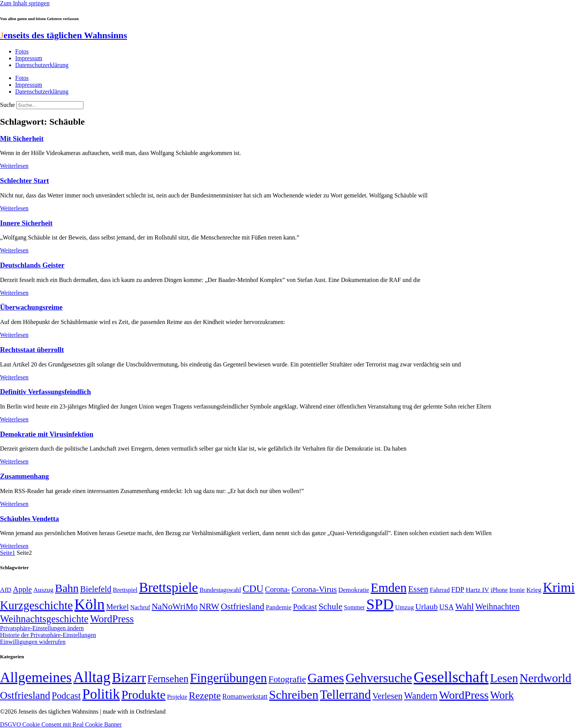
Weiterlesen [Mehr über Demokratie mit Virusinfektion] (14, 461)
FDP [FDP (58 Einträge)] (458, 589)
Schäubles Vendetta (29, 519)
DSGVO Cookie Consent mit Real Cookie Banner (61, 724)
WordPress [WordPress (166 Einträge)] (464, 695)
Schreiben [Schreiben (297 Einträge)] (294, 695)
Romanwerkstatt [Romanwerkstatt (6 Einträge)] (245, 697)
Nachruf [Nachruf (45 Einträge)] (140, 607)
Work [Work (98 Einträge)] (502, 695)
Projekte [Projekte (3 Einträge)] (177, 697)
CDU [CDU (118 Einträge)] (253, 589)
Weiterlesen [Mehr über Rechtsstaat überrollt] (14, 377)
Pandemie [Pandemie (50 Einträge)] (279, 607)
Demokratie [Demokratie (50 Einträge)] (354, 590)
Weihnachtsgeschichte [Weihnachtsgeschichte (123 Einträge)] (44, 619)
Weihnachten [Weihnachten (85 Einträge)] (497, 607)
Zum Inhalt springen (25, 3)
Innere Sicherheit (26, 223)
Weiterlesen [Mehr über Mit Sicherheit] (14, 166)
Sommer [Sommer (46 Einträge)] (354, 607)
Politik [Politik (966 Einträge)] (101, 694)
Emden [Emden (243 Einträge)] (389, 588)
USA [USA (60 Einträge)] (446, 607)
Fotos (22, 51)
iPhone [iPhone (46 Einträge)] (499, 590)
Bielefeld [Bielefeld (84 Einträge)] (96, 589)
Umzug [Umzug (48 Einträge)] (404, 607)
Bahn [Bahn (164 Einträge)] (67, 588)
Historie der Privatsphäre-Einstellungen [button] (48, 635)
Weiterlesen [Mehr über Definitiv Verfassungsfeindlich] (14, 419)
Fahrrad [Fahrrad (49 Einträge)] (440, 590)
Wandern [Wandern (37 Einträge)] (421, 696)
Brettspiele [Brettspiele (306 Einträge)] (169, 587)
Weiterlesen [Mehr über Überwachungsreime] (14, 335)
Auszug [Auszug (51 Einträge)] (43, 590)
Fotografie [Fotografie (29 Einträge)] (287, 679)
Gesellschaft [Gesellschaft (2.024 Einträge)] (451, 677)
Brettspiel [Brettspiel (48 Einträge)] (125, 590)
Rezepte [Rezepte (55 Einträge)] (205, 696)
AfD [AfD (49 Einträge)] (6, 590)
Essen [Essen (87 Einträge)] (418, 589)
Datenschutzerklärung (42, 65)
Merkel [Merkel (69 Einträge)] (117, 607)
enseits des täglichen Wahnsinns (64, 35)
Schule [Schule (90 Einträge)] (331, 606)
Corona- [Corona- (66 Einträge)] (278, 589)
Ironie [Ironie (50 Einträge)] (517, 590)
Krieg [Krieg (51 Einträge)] (534, 590)
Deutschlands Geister (32, 265)
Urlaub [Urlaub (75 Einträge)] (426, 607)
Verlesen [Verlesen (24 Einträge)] (387, 696)
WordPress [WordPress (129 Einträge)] (112, 619)
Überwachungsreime (31, 307)
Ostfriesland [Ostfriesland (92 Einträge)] (243, 606)
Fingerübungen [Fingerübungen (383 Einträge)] (229, 678)
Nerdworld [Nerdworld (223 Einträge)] (545, 678)
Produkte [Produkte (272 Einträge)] (144, 695)
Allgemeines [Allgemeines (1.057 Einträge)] (36, 677)
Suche (7, 105)
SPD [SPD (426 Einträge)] (380, 604)
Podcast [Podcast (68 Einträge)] (305, 607)
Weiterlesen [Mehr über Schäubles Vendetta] (14, 546)
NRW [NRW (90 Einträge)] (209, 606)
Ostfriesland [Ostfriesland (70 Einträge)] (25, 695)
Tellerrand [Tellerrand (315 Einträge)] (346, 695)
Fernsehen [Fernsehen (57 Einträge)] (168, 679)
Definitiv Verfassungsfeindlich (46, 392)
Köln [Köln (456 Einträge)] (90, 604)
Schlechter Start (24, 181)
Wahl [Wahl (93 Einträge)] (464, 606)
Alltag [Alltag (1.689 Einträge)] (92, 677)
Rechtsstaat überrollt (32, 350)
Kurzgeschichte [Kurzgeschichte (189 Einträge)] (36, 605)
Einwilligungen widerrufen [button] (33, 642)
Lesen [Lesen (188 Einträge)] (504, 678)
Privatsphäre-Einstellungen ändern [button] (42, 628)
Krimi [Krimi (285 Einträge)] (559, 588)
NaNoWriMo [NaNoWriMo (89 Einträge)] (175, 607)
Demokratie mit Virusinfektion (47, 434)
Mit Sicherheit (22, 139)
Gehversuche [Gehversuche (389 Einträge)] (379, 678)
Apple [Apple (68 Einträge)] (22, 589)
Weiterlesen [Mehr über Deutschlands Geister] (14, 293)
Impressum (29, 58)
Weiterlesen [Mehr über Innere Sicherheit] (14, 250)
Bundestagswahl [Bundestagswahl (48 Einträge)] (220, 590)
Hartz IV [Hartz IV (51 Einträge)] (477, 590)
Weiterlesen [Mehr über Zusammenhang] (14, 504)
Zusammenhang (24, 476)
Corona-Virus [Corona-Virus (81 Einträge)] (314, 589)
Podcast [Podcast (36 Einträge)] (66, 696)
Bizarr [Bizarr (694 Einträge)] (129, 678)
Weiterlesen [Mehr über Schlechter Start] (14, 208)
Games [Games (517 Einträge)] (326, 678)
